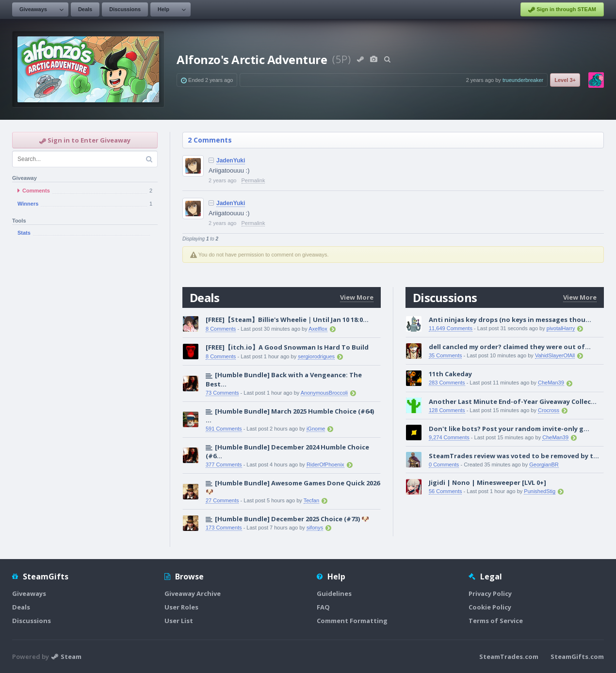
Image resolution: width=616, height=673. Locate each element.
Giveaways (33, 9)
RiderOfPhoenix (325, 465)
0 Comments (444, 465)
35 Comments (445, 355)
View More (357, 297)
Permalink (253, 180)
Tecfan (311, 500)
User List (179, 621)
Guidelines (334, 593)
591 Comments (224, 429)
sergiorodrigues (316, 356)
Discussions (125, 9)
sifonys (315, 528)
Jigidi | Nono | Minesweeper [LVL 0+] (487, 482)
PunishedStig (540, 491)
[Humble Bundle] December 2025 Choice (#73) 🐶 (292, 519)
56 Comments (445, 491)
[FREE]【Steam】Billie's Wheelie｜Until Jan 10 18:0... (287, 320)
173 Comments (224, 528)
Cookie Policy (490, 607)
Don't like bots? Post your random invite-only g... (509, 429)
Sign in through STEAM (562, 10)
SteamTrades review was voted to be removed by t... (514, 456)
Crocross (549, 410)
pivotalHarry (561, 328)
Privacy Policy (490, 593)
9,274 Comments (449, 437)
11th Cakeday (450, 374)
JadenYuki (231, 160)
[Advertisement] (85, 401)
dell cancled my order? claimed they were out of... (510, 347)
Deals (85, 9)
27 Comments (222, 500)
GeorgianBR (544, 465)
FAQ (323, 607)
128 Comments (447, 410)
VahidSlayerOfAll (555, 355)
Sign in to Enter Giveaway (85, 140)
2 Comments (210, 140)
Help (163, 9)
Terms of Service (496, 621)
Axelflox (318, 329)
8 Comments (221, 329)
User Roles (181, 607)
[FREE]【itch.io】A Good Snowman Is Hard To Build (287, 347)
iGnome (316, 429)
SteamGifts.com (577, 657)
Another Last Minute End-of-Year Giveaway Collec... (513, 401)
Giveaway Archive (193, 593)
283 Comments (447, 383)
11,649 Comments (451, 328)
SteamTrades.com (509, 657)
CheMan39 (551, 383)
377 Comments (224, 465)
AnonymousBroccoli (324, 393)
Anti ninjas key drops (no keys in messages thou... (510, 320)
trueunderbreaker (523, 80)
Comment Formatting (352, 621)
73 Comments (222, 393)
